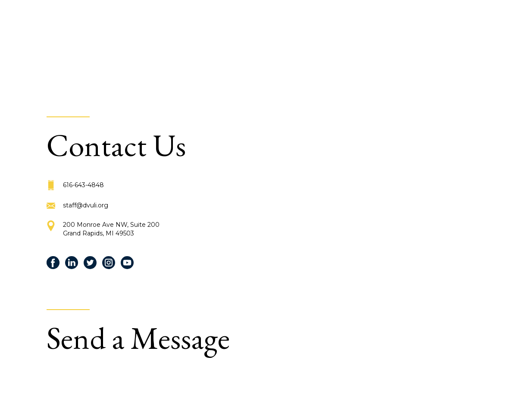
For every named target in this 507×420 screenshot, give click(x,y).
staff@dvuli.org (86, 205)
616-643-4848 (83, 185)
